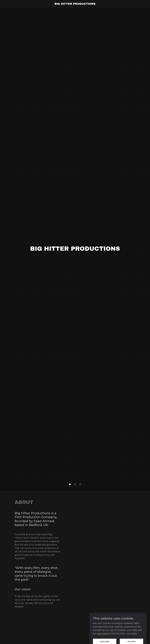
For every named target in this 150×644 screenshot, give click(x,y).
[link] (75, 4)
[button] (70, 484)
